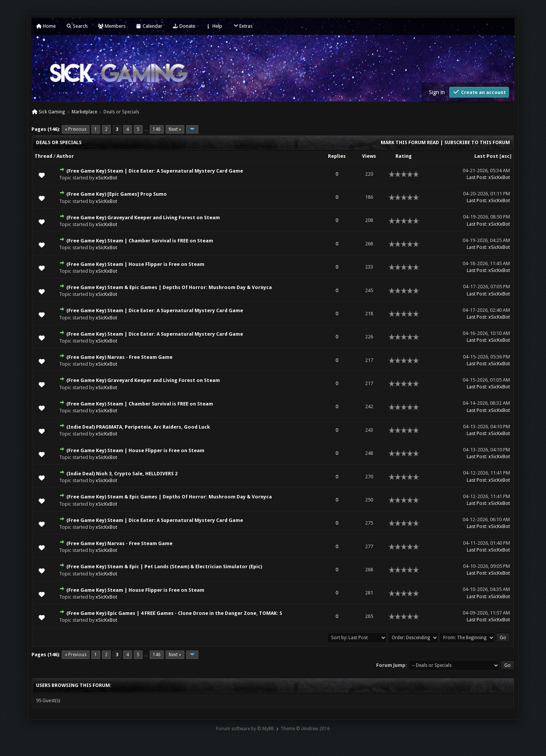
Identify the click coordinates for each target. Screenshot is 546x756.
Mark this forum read (410, 142)
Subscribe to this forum (477, 142)
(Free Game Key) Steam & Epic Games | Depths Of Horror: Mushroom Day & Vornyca (169, 287)
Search (77, 26)
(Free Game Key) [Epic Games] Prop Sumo (117, 194)
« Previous (76, 129)
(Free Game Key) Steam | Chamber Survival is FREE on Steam (140, 241)
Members (112, 26)
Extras (242, 26)
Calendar (149, 26)
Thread (43, 156)
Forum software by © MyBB (245, 729)
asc (505, 156)
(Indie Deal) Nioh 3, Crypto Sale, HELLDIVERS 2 (122, 474)
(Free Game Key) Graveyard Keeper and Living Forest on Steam (143, 218)
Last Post (486, 156)
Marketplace (84, 112)
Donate (184, 26)
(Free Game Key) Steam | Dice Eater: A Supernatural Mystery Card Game (155, 171)
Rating (404, 156)
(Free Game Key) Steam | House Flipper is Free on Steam (135, 264)
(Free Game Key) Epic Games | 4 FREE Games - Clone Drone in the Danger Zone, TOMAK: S (174, 613)
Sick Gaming (52, 112)
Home (46, 26)
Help (214, 26)
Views (369, 156)
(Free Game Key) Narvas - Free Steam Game (119, 357)
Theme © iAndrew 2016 (305, 729)
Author (65, 156)
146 (157, 129)
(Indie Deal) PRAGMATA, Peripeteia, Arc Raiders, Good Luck (138, 427)
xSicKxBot (106, 178)
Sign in (437, 92)
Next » (175, 129)
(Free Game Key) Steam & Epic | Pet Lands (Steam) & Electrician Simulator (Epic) (164, 567)
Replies (337, 156)
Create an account (479, 92)
